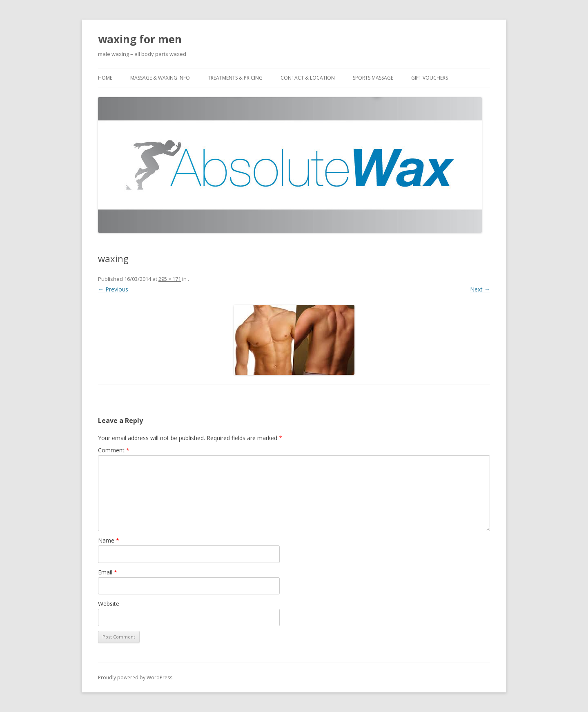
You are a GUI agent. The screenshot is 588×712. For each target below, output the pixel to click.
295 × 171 (170, 279)
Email (108, 572)
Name (109, 540)
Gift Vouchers (430, 78)
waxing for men (140, 39)
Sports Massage (373, 78)
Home (105, 78)
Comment (114, 450)
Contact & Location (308, 78)
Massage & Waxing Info (160, 78)
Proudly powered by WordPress (135, 678)
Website (109, 604)
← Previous (113, 289)
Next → (480, 289)
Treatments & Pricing (235, 78)
